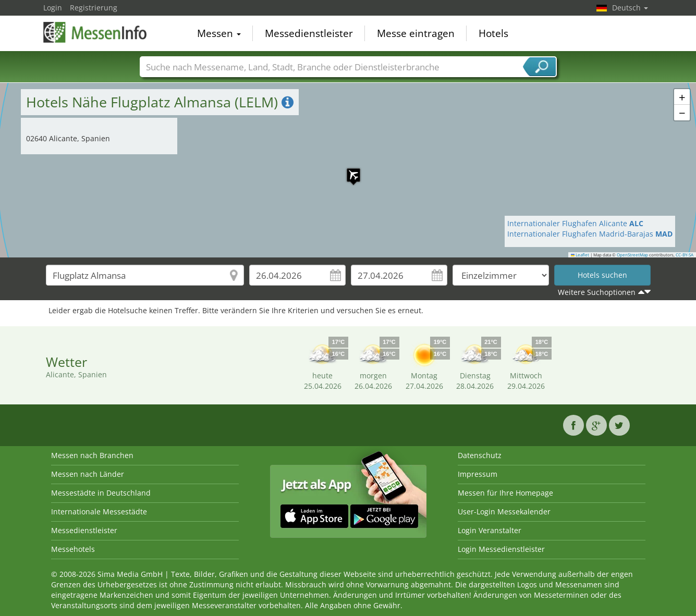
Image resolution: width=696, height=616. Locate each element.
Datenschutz (480, 455)
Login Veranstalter (490, 530)
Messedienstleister (309, 33)
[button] (348, 170)
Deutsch (630, 8)
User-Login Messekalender (504, 512)
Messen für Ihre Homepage (505, 493)
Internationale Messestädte (99, 512)
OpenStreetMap (632, 255)
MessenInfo (95, 32)
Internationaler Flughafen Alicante (575, 223)
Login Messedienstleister (501, 549)
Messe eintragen (416, 33)
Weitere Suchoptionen (597, 292)
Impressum (478, 474)
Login (53, 8)
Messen (219, 33)
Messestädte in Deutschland (101, 493)
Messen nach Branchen (92, 455)
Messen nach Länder (88, 474)
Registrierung (94, 8)
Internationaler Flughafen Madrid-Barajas (590, 234)
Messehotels (73, 549)
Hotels (493, 33)
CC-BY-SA (685, 255)
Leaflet (580, 255)
